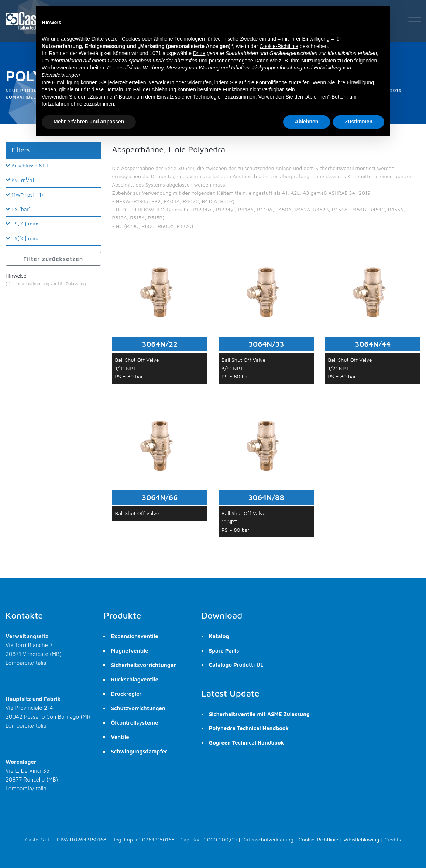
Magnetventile (129, 651)
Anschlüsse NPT (27, 165)
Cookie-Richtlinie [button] (279, 46)
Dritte (199, 53)
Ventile (120, 737)
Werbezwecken (59, 68)
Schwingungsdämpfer (139, 751)
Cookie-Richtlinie (318, 839)
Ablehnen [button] (307, 122)
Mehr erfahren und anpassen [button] (89, 122)
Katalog (219, 636)
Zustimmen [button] (359, 122)
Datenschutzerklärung (268, 839)
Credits (393, 839)
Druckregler (126, 694)
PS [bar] (18, 209)
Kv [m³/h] (20, 180)
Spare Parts (224, 651)
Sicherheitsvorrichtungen (144, 665)
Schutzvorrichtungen (138, 708)
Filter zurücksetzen (53, 259)
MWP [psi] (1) (24, 195)
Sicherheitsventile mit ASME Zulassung (259, 714)
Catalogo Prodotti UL (236, 665)
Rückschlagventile (134, 679)
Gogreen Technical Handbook (246, 743)
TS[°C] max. (23, 223)
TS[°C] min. (22, 238)
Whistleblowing (362, 839)
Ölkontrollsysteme (134, 723)
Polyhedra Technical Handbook (249, 728)
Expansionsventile (134, 636)
